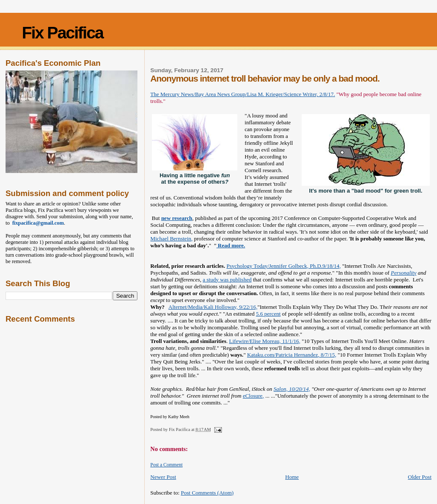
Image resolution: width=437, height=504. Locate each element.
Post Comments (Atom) (207, 493)
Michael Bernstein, (171, 239)
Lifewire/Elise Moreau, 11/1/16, (265, 341)
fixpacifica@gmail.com (37, 223)
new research (177, 218)
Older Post (420, 477)
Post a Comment (166, 465)
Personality (404, 273)
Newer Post (163, 477)
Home (292, 477)
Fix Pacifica (63, 33)
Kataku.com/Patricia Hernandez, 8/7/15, (292, 355)
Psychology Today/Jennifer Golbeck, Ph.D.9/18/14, (284, 266)
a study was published (227, 280)
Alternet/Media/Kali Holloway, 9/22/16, (213, 307)
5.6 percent (268, 314)
